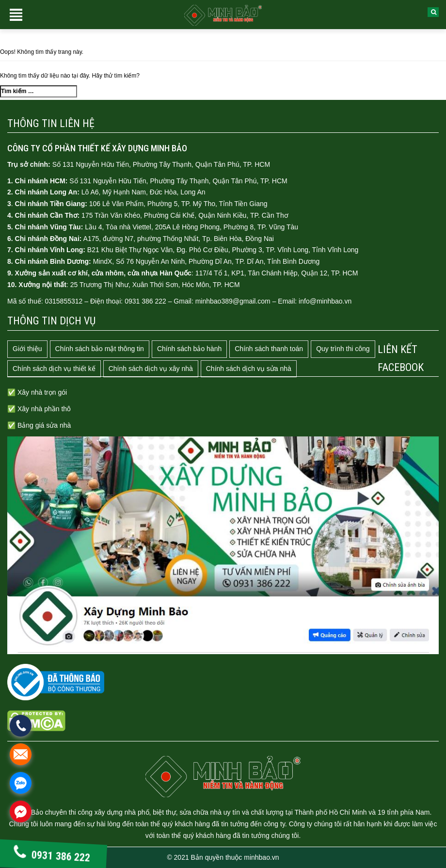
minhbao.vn (261, 857)
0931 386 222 (52, 856)
